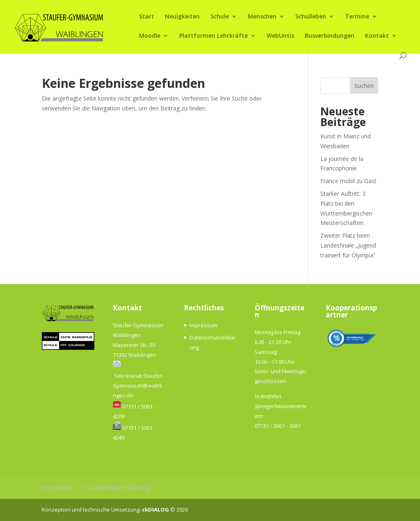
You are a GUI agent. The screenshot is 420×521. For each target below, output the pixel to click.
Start (147, 17)
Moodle (150, 36)
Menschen (262, 17)
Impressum (203, 325)
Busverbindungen (330, 36)
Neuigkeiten (182, 17)
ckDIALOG (156, 510)
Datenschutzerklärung (117, 488)
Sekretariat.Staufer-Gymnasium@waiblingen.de (138, 386)
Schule (220, 17)
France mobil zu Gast (348, 181)
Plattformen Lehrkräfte (213, 36)
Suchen (364, 86)
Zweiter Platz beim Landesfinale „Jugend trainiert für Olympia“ (348, 245)
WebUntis (280, 36)
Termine (357, 17)
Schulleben (311, 17)
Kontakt (377, 36)
